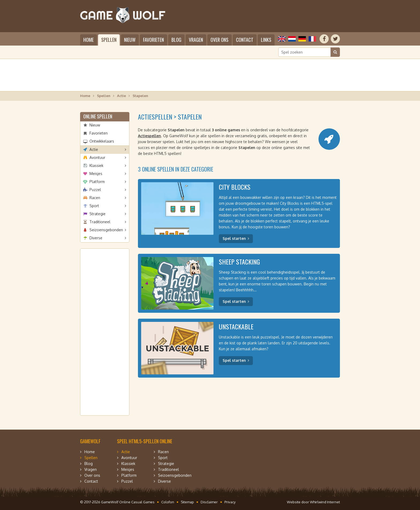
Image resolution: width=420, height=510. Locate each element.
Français (312, 39)
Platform (97, 182)
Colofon (168, 502)
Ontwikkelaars (102, 141)
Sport (94, 206)
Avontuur (97, 157)
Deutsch (302, 39)
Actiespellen (149, 136)
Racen (95, 198)
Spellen (109, 40)
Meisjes (96, 174)
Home (89, 40)
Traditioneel (100, 222)
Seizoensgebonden (106, 230)
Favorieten (153, 40)
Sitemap (187, 502)
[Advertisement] (210, 75)
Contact (245, 40)
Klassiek (96, 165)
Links (266, 40)
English (282, 39)
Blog (176, 40)
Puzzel (95, 190)
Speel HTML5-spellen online (145, 441)
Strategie (97, 214)
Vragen (196, 40)
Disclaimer (209, 502)
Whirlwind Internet (325, 502)
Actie (121, 96)
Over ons (220, 40)
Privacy (230, 502)
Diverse (96, 238)
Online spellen (98, 116)
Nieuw (130, 40)
